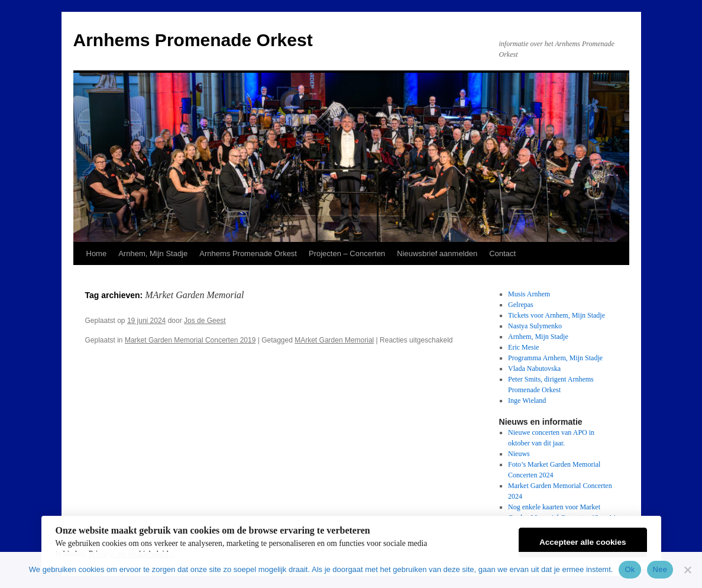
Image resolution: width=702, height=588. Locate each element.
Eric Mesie (523, 347)
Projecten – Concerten (347, 253)
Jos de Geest (205, 321)
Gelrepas (521, 305)
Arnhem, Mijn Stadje (153, 253)
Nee (660, 569)
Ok (630, 569)
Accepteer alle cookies (583, 542)
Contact (502, 253)
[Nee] (687, 570)
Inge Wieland (527, 400)
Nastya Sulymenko (535, 326)
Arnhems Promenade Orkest (193, 40)
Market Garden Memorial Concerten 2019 (190, 340)
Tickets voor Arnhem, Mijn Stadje (557, 315)
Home (97, 253)
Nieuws (519, 454)
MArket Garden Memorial (334, 340)
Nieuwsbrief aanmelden (437, 253)
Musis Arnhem (529, 294)
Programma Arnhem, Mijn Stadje (555, 358)
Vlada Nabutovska (534, 369)
